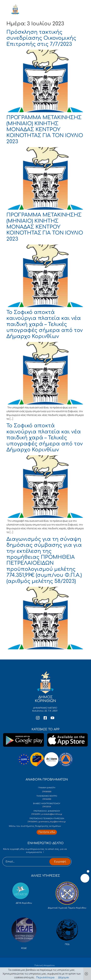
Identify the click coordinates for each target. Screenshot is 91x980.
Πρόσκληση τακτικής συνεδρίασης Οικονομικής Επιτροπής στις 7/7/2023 (41, 38)
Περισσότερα (45, 977)
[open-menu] (79, 10)
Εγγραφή (60, 862)
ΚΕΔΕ (24, 948)
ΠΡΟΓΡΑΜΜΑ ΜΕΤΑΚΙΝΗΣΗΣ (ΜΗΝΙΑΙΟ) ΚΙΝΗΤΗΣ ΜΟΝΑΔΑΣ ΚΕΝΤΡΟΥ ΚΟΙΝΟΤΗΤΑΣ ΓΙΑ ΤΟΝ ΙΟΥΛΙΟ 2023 (45, 130)
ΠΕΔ (67, 944)
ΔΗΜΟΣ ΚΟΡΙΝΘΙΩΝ (30, 10)
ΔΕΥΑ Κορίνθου (24, 903)
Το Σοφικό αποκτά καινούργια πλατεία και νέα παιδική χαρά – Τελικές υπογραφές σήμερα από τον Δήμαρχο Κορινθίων (45, 324)
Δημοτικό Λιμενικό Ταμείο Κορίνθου (67, 908)
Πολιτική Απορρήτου (45, 965)
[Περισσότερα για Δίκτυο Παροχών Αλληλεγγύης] (47, 832)
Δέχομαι (64, 977)
